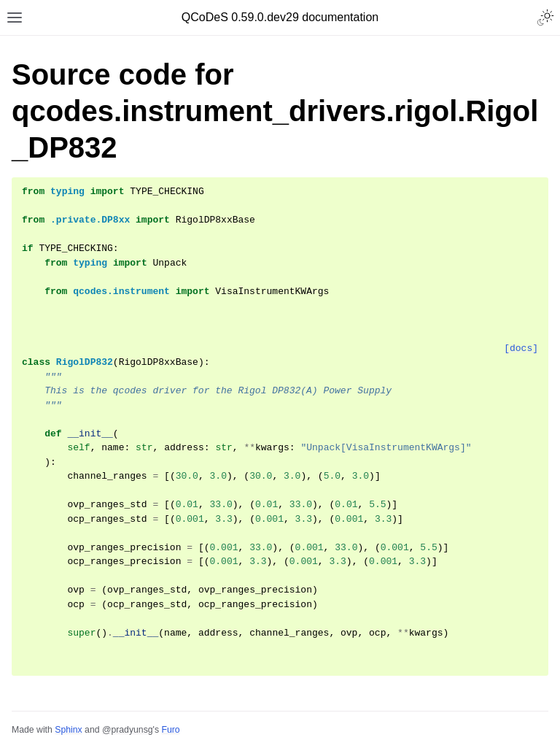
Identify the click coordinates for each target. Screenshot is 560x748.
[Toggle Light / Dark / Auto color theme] (545, 18)
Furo (170, 730)
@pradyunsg (128, 730)
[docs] (521, 348)
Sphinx (68, 730)
